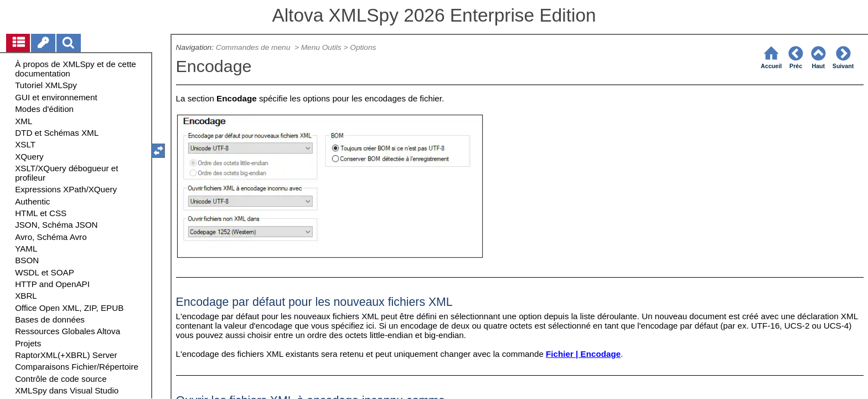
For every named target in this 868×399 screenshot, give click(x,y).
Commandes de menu (254, 47)
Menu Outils (321, 47)
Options (363, 47)
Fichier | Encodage (583, 354)
